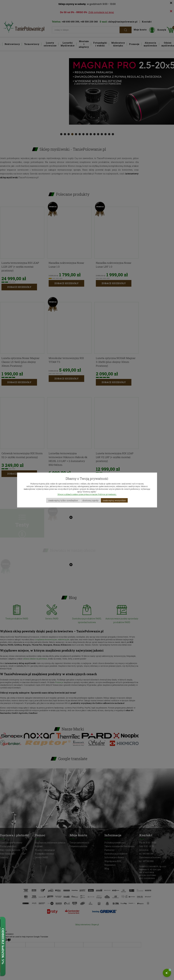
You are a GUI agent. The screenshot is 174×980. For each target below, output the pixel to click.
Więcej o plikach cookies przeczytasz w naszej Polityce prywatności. (87, 494)
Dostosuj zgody (90, 500)
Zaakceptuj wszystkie (114, 500)
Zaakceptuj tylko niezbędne (63, 500)
